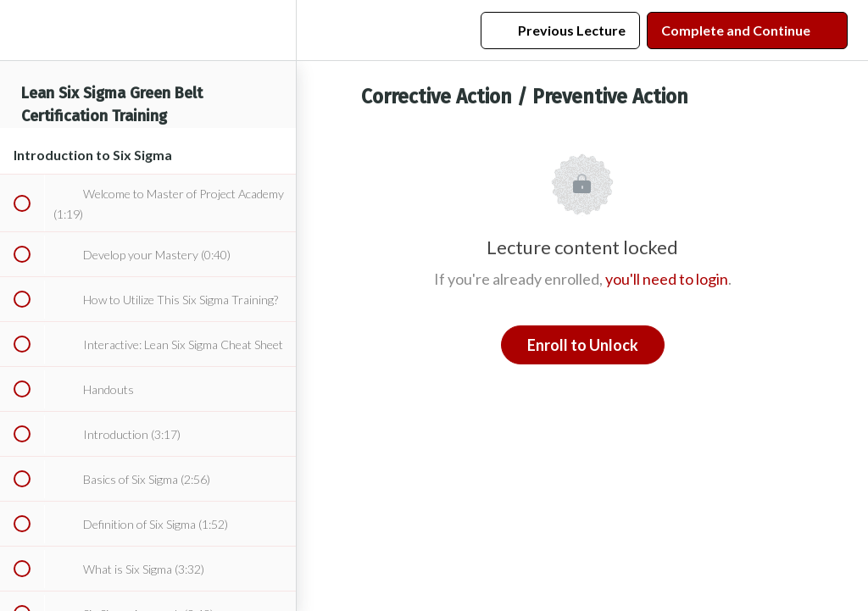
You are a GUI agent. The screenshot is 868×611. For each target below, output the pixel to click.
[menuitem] (275, 30)
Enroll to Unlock (583, 345)
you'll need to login (667, 279)
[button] (21, 30)
